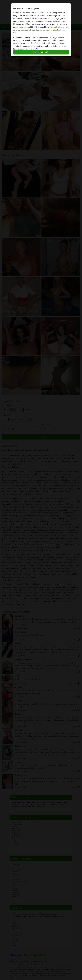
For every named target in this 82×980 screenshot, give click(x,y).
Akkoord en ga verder (41, 52)
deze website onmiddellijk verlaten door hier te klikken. (35, 27)
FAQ (37, 49)
